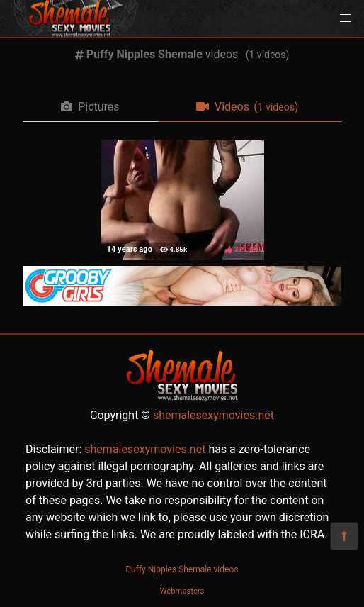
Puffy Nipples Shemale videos (182, 569)
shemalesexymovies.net (214, 415)
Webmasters (182, 591)
